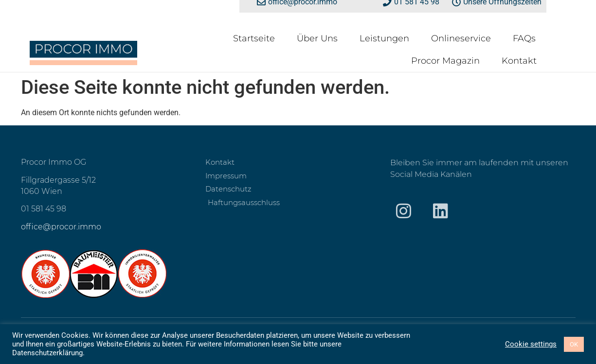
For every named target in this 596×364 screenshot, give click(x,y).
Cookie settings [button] (531, 344)
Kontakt (519, 61)
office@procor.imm (59, 227)
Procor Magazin (445, 61)
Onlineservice (461, 38)
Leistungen (384, 38)
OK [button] (574, 344)
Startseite (254, 38)
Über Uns (317, 38)
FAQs (524, 38)
